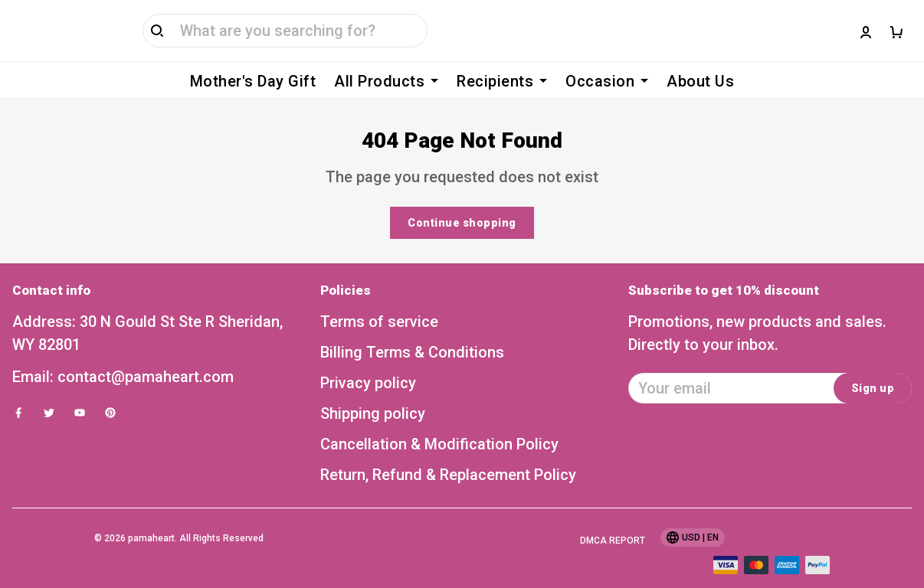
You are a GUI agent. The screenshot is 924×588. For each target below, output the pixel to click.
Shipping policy (373, 390)
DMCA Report (613, 518)
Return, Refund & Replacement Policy (448, 452)
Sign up (873, 365)
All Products (386, 81)
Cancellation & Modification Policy (439, 421)
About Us (700, 81)
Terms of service (379, 299)
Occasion (607, 81)
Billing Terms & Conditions (412, 329)
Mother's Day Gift (253, 81)
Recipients (502, 81)
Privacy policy (368, 360)
